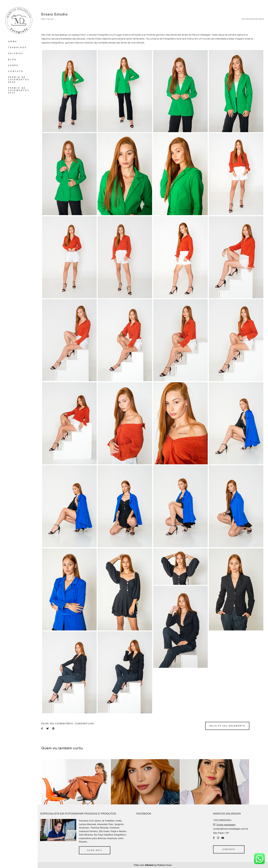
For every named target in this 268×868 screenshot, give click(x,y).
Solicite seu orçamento (227, 726)
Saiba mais (95, 850)
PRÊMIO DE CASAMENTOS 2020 (19, 80)
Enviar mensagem (226, 825)
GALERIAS (16, 53)
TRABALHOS (17, 47)
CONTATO (16, 71)
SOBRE (13, 65)
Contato (229, 849)
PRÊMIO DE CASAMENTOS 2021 (19, 90)
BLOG (12, 60)
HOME (13, 42)
